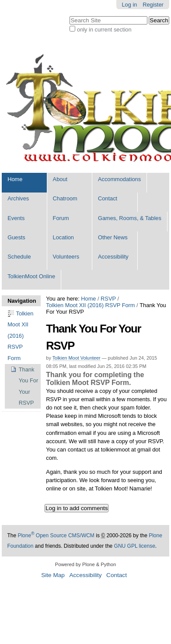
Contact (108, 198)
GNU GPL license (135, 546)
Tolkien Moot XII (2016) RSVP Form (90, 305)
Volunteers (66, 257)
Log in (130, 5)
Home (15, 179)
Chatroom (65, 198)
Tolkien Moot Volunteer (77, 358)
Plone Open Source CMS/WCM (56, 535)
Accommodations (119, 179)
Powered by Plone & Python (85, 564)
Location (63, 237)
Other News (113, 237)
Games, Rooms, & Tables (130, 218)
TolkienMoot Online (31, 276)
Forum (61, 218)
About (60, 179)
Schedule (19, 257)
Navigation (21, 301)
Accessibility (113, 257)
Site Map (53, 575)
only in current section (104, 30)
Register (153, 5)
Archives (18, 198)
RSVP (108, 299)
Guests (16, 237)
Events (16, 218)
